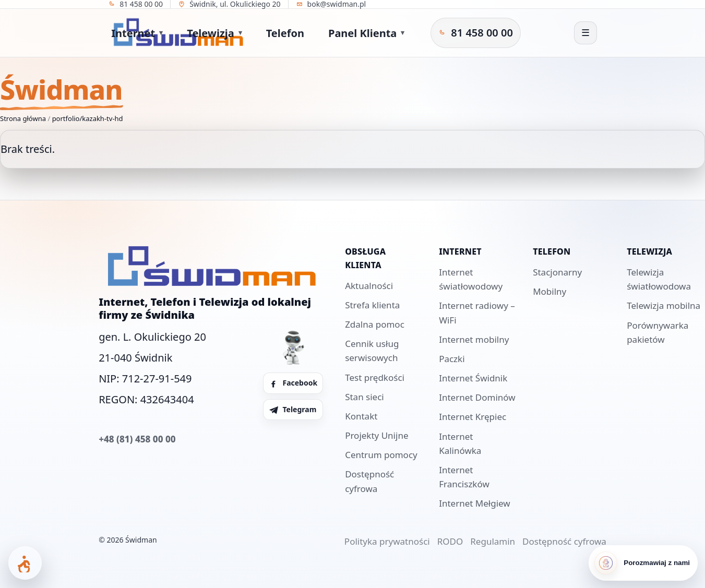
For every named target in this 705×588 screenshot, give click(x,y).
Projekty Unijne (377, 435)
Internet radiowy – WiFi (477, 313)
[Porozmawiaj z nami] (643, 563)
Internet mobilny (474, 339)
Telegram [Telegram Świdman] (292, 409)
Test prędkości (375, 377)
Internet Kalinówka (460, 443)
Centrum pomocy (381, 455)
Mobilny (549, 291)
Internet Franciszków (464, 477)
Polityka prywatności (387, 541)
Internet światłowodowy (471, 279)
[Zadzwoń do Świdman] (434, 33)
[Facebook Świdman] (494, 33)
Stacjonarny (557, 272)
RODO (450, 541)
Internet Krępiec (473, 417)
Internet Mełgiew (475, 503)
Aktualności (369, 286)
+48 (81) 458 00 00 (137, 439)
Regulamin (493, 541)
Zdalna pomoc (375, 324)
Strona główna (23, 118)
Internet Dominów (477, 397)
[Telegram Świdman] (511, 33)
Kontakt (361, 416)
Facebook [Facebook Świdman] (293, 383)
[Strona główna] (46, 33)
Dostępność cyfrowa (369, 481)
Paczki (452, 359)
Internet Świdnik (473, 378)
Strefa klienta (372, 305)
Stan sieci (365, 397)
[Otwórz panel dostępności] (25, 563)
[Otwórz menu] (585, 33)
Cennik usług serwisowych (372, 351)
